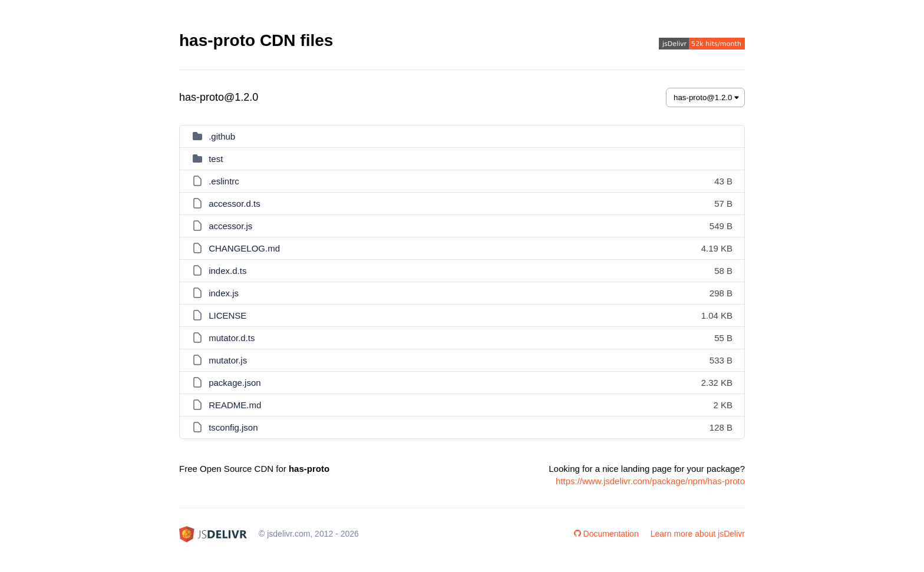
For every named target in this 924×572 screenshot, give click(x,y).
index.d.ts (227, 271)
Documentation (606, 534)
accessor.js (230, 226)
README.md (235, 405)
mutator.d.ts (232, 338)
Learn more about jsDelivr (698, 534)
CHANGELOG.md (244, 248)
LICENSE (227, 315)
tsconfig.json (233, 427)
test (216, 159)
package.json (235, 383)
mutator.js (228, 360)
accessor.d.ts (235, 204)
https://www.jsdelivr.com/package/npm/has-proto (650, 481)
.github (222, 136)
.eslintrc (224, 181)
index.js (224, 293)
